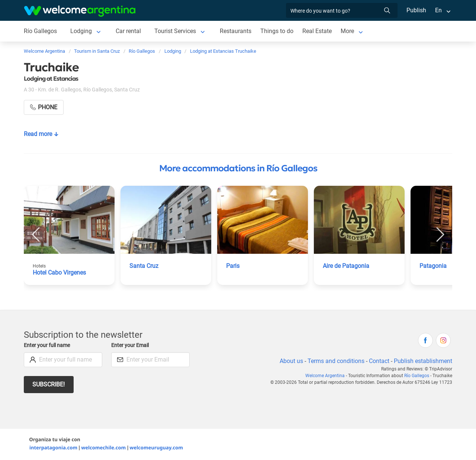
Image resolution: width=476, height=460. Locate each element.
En (438, 10)
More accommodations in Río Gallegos (238, 168)
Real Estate (318, 31)
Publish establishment (423, 361)
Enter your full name (48, 345)
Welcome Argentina (327, 376)
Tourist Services (176, 31)
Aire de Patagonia (346, 266)
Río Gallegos (40, 31)
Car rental (128, 31)
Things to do (278, 31)
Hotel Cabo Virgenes (60, 273)
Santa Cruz (144, 266)
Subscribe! (49, 384)
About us (290, 361)
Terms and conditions (335, 361)
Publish (416, 10)
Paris (233, 266)
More (349, 31)
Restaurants (237, 31)
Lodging (81, 31)
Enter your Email (131, 345)
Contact (379, 361)
